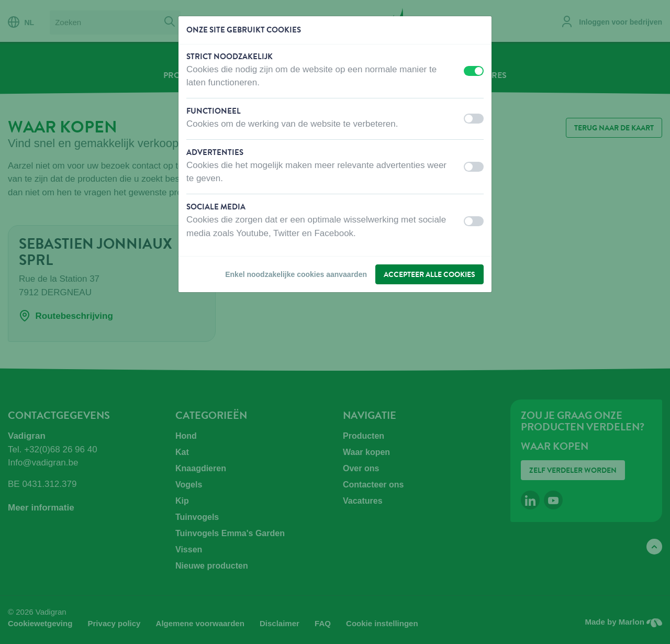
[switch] (474, 71)
